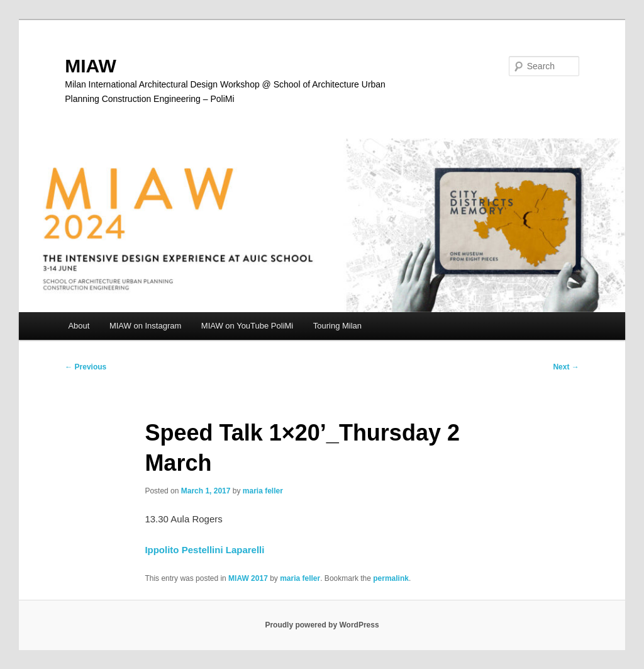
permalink (391, 578)
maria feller (263, 491)
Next (566, 367)
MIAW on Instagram (145, 326)
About (79, 326)
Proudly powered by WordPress (322, 625)
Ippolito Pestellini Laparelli (204, 550)
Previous (86, 367)
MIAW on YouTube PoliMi (247, 326)
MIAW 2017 (248, 578)
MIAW (91, 66)
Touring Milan (337, 326)
